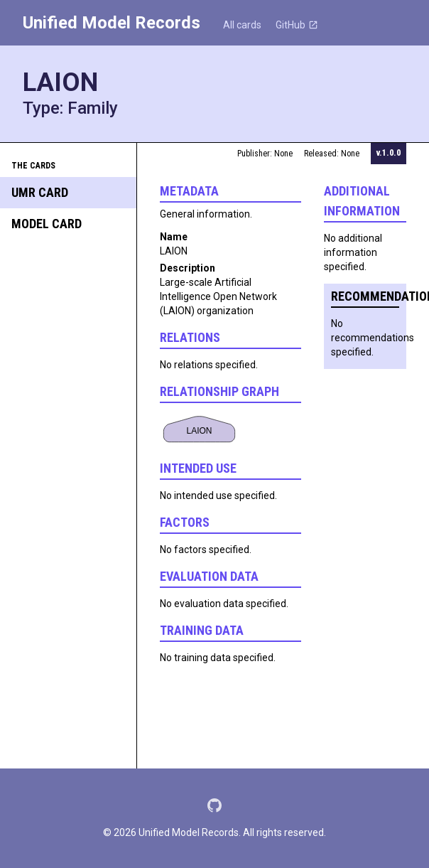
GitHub (297, 25)
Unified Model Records (112, 23)
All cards (242, 25)
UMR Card (40, 192)
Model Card (47, 224)
